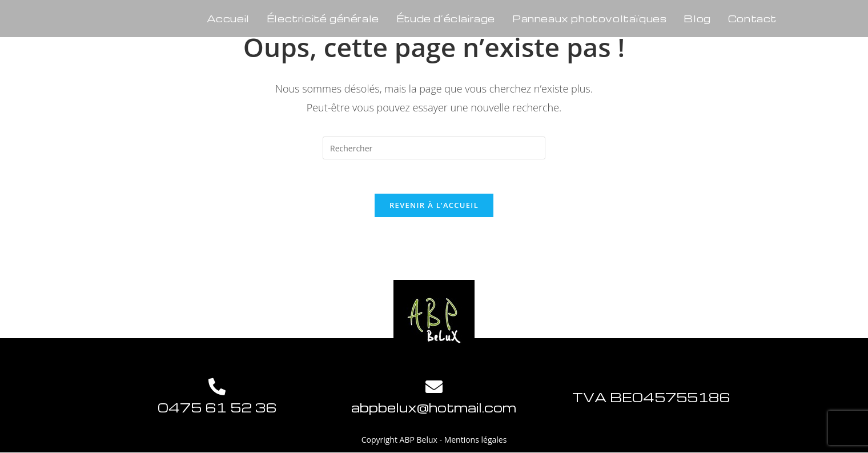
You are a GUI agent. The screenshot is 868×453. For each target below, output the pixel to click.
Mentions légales (476, 440)
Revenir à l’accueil (434, 205)
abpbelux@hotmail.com (434, 407)
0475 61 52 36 (217, 407)
